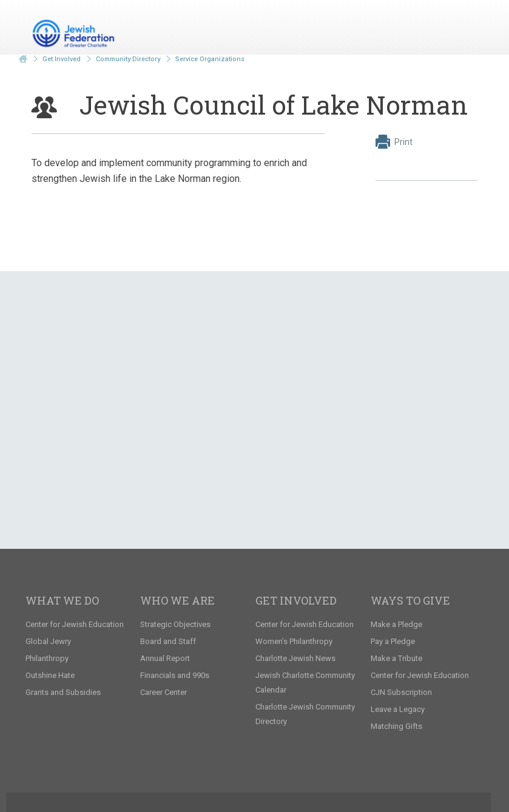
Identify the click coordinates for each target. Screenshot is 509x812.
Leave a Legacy (398, 709)
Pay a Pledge (393, 641)
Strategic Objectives (175, 624)
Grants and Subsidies (63, 692)
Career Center (163, 692)
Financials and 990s (175, 675)
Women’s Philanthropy (294, 641)
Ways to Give (410, 600)
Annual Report (165, 658)
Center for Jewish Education (75, 624)
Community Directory (128, 59)
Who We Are (177, 600)
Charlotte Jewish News (295, 658)
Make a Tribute (396, 658)
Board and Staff (168, 641)
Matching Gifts (396, 726)
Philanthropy (47, 658)
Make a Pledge (396, 624)
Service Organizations (210, 59)
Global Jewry (48, 641)
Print (394, 142)
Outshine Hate (50, 675)
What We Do (62, 600)
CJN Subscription (401, 692)
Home (23, 59)
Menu (463, 29)
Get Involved (62, 59)
